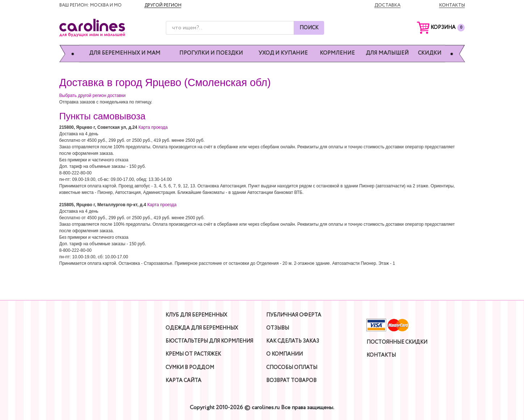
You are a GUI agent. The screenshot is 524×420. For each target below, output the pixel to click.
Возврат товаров (291, 381)
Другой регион (163, 5)
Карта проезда (153, 127)
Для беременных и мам (125, 53)
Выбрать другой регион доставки (93, 96)
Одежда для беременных (202, 328)
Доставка (387, 5)
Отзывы (278, 328)
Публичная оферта (294, 315)
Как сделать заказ (293, 341)
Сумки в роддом (190, 368)
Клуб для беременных (196, 315)
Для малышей (387, 53)
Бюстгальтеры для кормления (209, 341)
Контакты (452, 5)
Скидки (430, 53)
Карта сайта (183, 381)
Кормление (337, 53)
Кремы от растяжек (193, 354)
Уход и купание (283, 53)
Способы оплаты (292, 368)
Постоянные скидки (397, 342)
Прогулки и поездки (211, 53)
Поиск (309, 28)
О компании (284, 354)
